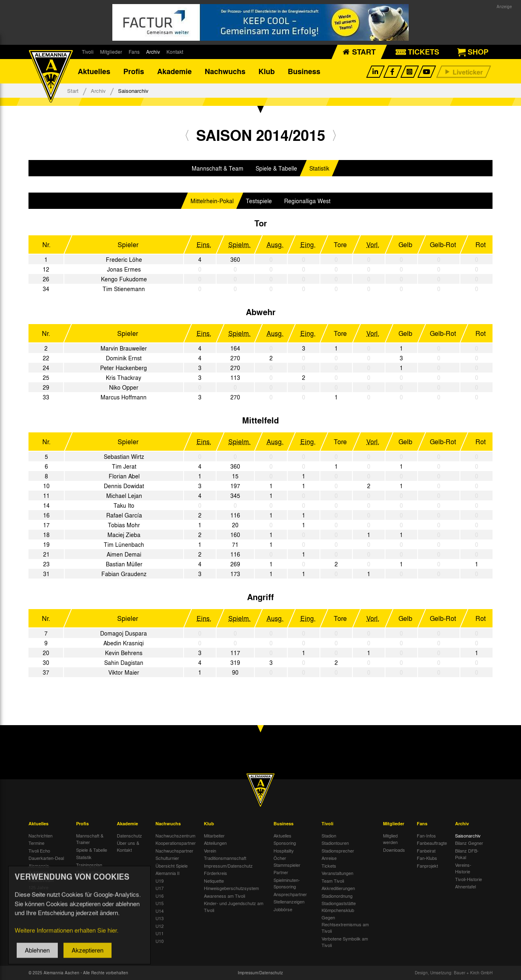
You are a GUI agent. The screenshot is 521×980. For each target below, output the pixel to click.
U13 (160, 918)
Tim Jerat (124, 466)
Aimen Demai (124, 554)
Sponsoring (285, 843)
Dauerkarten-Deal (46, 858)
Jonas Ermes (124, 269)
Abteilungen (215, 843)
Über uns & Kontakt (128, 846)
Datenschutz (129, 835)
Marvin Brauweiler (124, 348)
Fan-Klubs (427, 858)
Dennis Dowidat (124, 486)
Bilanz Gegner (469, 843)
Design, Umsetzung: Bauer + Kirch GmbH (454, 973)
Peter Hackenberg (124, 368)
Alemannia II (167, 873)
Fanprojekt (427, 866)
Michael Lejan (124, 495)
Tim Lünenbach (124, 544)
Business (304, 71)
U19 (160, 881)
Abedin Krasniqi (124, 643)
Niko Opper (124, 387)
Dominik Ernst (124, 358)
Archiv (153, 52)
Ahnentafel (465, 886)
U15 (160, 903)
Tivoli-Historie (468, 879)
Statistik (319, 168)
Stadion (329, 835)
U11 (160, 933)
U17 (160, 888)
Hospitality (284, 851)
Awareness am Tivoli (224, 896)
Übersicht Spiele (172, 866)
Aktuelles (94, 71)
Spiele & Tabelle (276, 168)
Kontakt (175, 52)
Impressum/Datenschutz (228, 866)
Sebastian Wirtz (124, 456)
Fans (134, 52)
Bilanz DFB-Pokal (467, 854)
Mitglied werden (390, 839)
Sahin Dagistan (124, 662)
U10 (160, 941)
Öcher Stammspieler (287, 861)
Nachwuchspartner (174, 851)
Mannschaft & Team (218, 168)
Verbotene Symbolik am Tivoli (345, 942)
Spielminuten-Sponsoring (287, 883)
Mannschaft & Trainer (90, 839)
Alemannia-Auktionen (39, 869)
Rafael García (124, 515)
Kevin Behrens (124, 653)
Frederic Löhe (124, 259)
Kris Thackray (124, 377)
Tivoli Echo (39, 851)
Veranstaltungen (337, 873)
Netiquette (214, 881)
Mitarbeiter (214, 835)
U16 (160, 896)
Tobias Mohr (124, 525)
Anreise (329, 858)
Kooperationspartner (176, 843)
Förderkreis (216, 873)
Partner (281, 872)
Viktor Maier (124, 672)
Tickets (329, 866)
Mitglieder (111, 52)
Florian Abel (124, 476)
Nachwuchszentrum (175, 835)
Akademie (174, 71)
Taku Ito (124, 505)
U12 (160, 926)
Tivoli (88, 52)
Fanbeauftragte (432, 843)
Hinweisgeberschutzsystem (231, 888)
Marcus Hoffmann (124, 397)
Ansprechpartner (290, 894)
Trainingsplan (89, 865)
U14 (160, 911)
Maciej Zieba (124, 535)
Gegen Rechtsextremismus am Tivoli (345, 924)
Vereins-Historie (463, 868)
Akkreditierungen (338, 888)
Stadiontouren (335, 843)
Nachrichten (40, 835)
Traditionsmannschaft (225, 858)
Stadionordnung (337, 896)
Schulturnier (167, 858)
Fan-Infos (426, 835)
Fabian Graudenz (124, 574)
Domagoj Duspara (124, 633)
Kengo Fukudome (124, 279)
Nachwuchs (225, 71)
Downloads (394, 850)
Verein (210, 851)
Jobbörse (283, 909)
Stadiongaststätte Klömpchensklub (339, 907)
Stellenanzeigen (289, 901)
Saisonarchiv (468, 835)
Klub (267, 71)
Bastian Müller (124, 564)
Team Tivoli (333, 881)
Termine (36, 843)
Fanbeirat (426, 851)
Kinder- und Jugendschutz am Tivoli (234, 907)
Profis (134, 71)
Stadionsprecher (338, 851)
